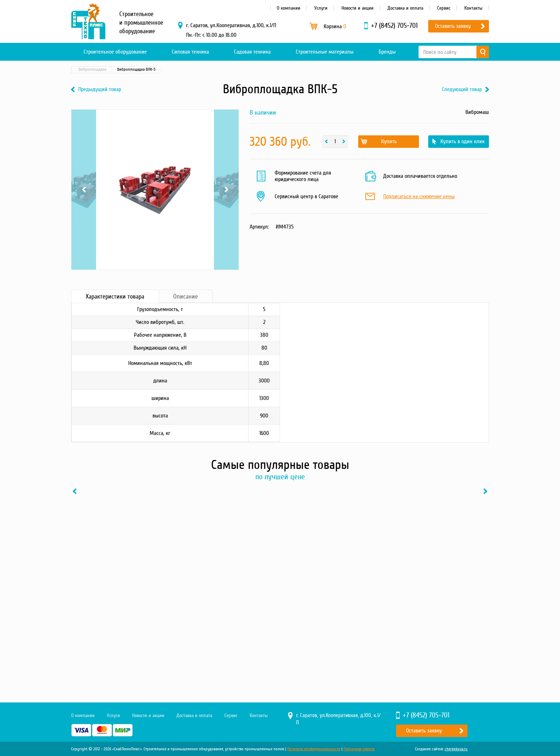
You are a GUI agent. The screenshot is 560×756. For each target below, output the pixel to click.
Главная (81, 69)
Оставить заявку (453, 26)
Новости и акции (357, 8)
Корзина (335, 26)
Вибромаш (477, 112)
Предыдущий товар (100, 89)
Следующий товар (462, 89)
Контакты (473, 8)
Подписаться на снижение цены (419, 197)
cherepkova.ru (456, 749)
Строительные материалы (325, 52)
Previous (84, 190)
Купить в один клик (462, 141)
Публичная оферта (359, 749)
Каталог (105, 69)
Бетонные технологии (141, 69)
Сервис (444, 8)
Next (226, 190)
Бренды (387, 52)
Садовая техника (252, 52)
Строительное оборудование (115, 52)
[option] (119, 572)
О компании (289, 8)
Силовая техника (190, 52)
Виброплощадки (184, 69)
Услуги (321, 8)
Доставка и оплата (405, 8)
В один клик (146, 642)
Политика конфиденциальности (314, 749)
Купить (389, 141)
